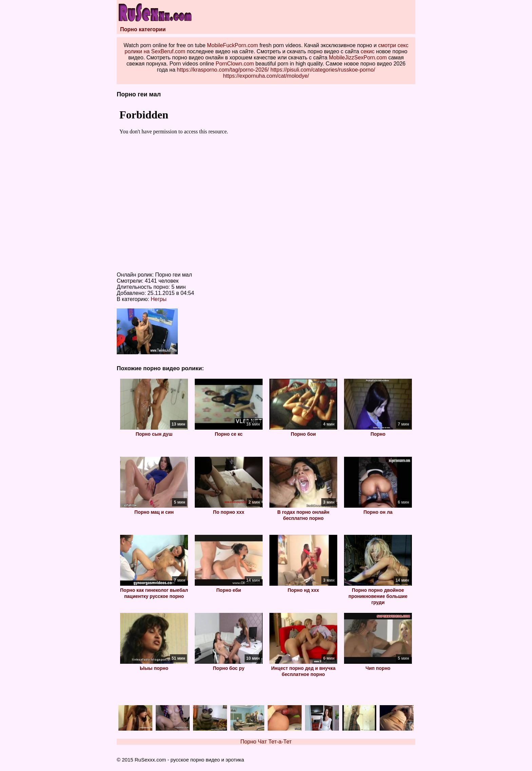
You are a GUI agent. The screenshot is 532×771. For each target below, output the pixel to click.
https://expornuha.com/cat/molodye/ (266, 76)
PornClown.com (235, 64)
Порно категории (143, 29)
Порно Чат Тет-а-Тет (266, 742)
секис (368, 51)
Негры (159, 299)
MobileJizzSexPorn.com (358, 58)
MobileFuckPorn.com (232, 45)
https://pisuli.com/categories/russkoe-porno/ (323, 70)
